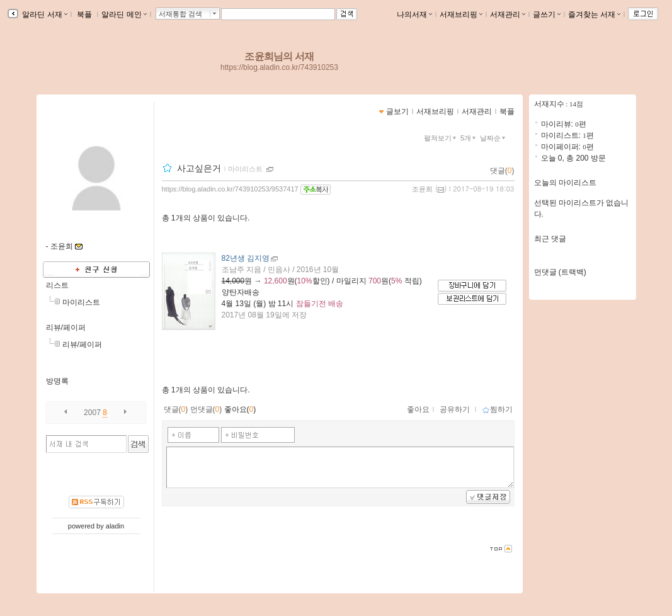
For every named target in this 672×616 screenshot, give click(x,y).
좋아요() (240, 409)
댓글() (502, 171)
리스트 (57, 285)
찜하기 (497, 409)
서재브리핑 (461, 14)
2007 (92, 413)
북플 (85, 14)
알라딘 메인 (124, 14)
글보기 (397, 111)
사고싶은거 (199, 168)
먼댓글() (206, 409)
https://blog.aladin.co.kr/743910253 (279, 67)
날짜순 (494, 138)
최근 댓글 (550, 239)
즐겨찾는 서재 (594, 14)
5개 (469, 138)
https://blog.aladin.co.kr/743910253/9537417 (230, 189)
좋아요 (418, 409)
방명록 (57, 381)
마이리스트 (81, 302)
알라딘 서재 (44, 14)
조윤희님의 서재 (279, 56)
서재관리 (508, 14)
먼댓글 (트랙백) (560, 272)
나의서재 (414, 14)
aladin (115, 526)
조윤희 (422, 189)
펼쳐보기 (441, 138)
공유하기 (455, 409)
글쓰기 (547, 14)
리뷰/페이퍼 (66, 328)
